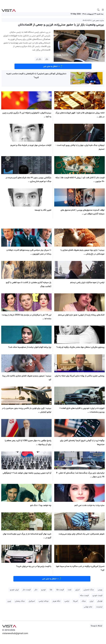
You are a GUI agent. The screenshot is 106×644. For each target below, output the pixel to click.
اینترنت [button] (99, 607)
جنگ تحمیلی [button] (89, 590)
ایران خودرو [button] (14, 590)
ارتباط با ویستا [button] (96, 626)
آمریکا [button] (75, 601)
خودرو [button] (44, 590)
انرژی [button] (77, 590)
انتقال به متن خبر (53, 66)
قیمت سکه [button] (84, 596)
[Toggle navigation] (103, 10)
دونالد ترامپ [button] (44, 601)
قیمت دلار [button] (27, 590)
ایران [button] (92, 601)
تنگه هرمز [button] (56, 601)
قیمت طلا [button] (60, 590)
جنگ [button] (84, 601)
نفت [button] (70, 590)
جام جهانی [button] (88, 607)
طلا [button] (51, 590)
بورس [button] (100, 590)
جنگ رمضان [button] (20, 601)
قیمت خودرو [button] (97, 596)
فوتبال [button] (100, 601)
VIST (9, 10)
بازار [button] (47, 59)
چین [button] (9, 601)
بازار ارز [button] (39, 59)
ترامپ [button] (67, 601)
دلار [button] (36, 590)
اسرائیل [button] (32, 601)
